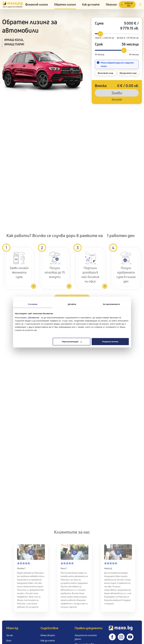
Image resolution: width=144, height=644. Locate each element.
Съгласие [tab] (33, 304)
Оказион (111, 4)
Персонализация (72, 342)
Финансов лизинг (37, 4)
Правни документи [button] (89, 628)
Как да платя (91, 4)
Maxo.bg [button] (12, 628)
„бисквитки (33, 318)
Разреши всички (110, 342)
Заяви (117, 93)
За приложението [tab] (111, 304)
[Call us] (127, 5)
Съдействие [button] (49, 628)
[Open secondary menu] (140, 5)
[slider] (100, 34)
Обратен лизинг (65, 4)
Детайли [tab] (72, 304)
